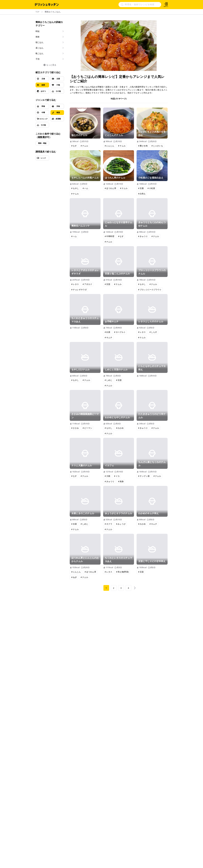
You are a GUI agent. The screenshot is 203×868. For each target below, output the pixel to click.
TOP (37, 12)
